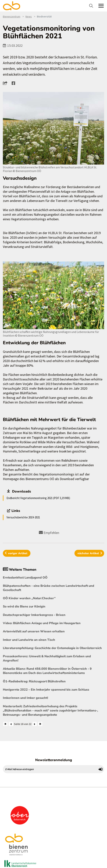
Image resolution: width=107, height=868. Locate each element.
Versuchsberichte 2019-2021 (23, 517)
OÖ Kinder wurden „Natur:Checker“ (29, 598)
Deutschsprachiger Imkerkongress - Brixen (34, 615)
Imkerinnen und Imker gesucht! (25, 698)
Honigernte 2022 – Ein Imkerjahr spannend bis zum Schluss (46, 690)
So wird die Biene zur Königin (24, 607)
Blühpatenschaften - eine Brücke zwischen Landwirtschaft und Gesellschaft (49, 588)
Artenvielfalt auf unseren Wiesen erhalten (34, 631)
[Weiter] (35, 724)
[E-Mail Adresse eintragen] (50, 769)
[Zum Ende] (40, 724)
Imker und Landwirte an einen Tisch (29, 640)
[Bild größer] (53, 128)
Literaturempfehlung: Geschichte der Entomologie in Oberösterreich (52, 648)
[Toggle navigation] (92, 6)
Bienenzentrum (12, 16)
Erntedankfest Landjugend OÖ (25, 578)
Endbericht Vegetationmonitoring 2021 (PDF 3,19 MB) (38, 498)
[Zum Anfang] (5, 724)
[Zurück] (11, 724)
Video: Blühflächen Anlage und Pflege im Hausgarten (42, 623)
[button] (6, 83)
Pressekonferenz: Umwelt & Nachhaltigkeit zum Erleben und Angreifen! (47, 658)
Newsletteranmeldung (54, 760)
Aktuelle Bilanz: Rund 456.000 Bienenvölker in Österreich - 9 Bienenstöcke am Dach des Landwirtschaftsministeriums (47, 671)
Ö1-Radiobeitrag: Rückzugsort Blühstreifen (34, 681)
